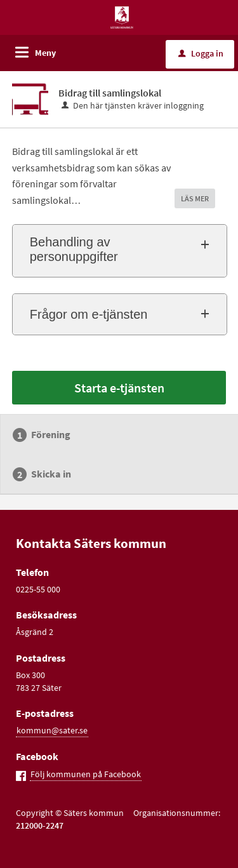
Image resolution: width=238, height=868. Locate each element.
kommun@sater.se (52, 730)
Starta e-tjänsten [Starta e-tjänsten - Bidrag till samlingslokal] (119, 388)
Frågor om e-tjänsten (89, 314)
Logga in (201, 53)
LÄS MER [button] (195, 198)
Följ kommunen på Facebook (86, 774)
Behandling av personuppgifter (74, 249)
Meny (45, 53)
